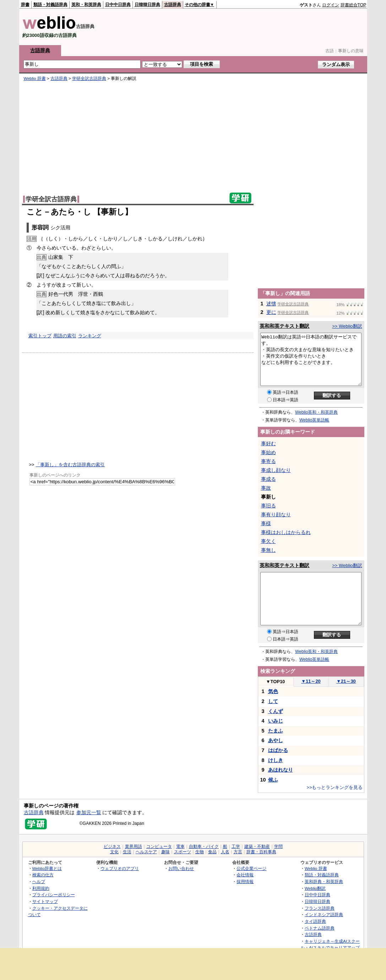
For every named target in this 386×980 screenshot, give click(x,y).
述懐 (271, 304)
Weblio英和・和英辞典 (316, 412)
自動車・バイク (204, 846)
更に (271, 312)
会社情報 (245, 875)
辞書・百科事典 (261, 852)
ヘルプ (39, 881)
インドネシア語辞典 (324, 914)
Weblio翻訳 (315, 888)
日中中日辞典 (118, 5)
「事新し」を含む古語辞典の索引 (70, 465)
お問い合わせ (181, 868)
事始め (268, 452)
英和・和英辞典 (86, 5)
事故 (266, 488)
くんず (276, 711)
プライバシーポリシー (54, 895)
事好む (268, 443)
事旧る (268, 506)
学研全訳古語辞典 (89, 78)
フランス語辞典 (320, 908)
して (273, 701)
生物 (200, 852)
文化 (114, 852)
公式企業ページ (251, 868)
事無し (268, 550)
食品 (212, 852)
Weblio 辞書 (35, 78)
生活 (127, 852)
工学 (236, 846)
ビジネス (112, 846)
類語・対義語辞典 (50, 5)
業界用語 (134, 846)
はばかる (278, 750)
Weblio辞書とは (47, 868)
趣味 (165, 852)
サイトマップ (45, 901)
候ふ (273, 780)
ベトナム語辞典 (320, 928)
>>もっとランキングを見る (335, 787)
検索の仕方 (43, 875)
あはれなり (281, 770)
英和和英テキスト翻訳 (284, 326)
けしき (276, 760)
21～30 (346, 681)
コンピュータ (159, 846)
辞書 (25, 5)
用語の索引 (65, 336)
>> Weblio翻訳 (347, 326)
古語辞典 (173, 5)
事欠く (268, 541)
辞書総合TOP (354, 5)
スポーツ (183, 852)
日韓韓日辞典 (147, 5)
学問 (278, 846)
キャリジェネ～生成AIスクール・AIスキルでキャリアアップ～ (330, 948)
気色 (273, 691)
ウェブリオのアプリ (120, 868)
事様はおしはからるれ (286, 532)
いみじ (276, 721)
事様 (266, 523)
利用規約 (41, 888)
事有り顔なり (276, 514)
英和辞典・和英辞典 (324, 881)
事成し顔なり (276, 470)
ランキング (90, 336)
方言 (238, 852)
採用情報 (245, 881)
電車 (180, 846)
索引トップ (40, 336)
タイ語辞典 (315, 921)
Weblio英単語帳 (314, 420)
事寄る (268, 461)
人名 (225, 852)
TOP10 (276, 682)
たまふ (276, 731)
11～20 (311, 681)
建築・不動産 (257, 846)
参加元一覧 (89, 812)
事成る (268, 479)
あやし (276, 740)
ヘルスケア (146, 852)
